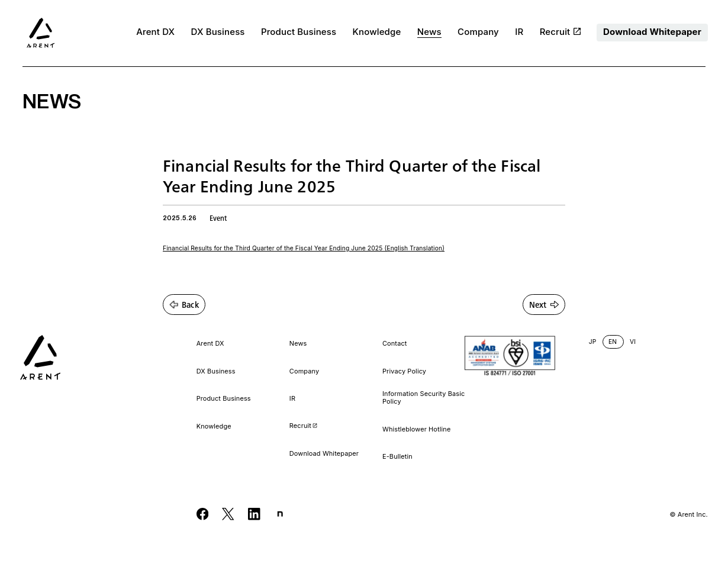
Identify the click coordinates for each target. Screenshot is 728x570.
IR (519, 32)
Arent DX (155, 32)
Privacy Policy (404, 371)
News (429, 32)
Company (478, 32)
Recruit (560, 32)
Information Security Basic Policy (423, 398)
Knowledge (377, 32)
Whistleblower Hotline (416, 429)
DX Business (218, 32)
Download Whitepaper (652, 32)
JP (593, 342)
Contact (395, 344)
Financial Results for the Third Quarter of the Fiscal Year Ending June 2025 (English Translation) (304, 248)
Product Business (299, 32)
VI (633, 342)
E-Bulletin (397, 457)
